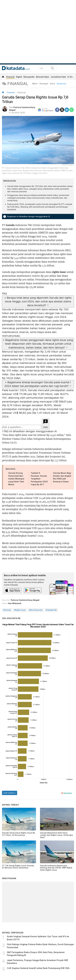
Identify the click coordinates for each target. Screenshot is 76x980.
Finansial (10, 77)
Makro (35, 84)
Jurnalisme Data (58, 77)
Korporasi (61, 84)
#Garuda (7, 610)
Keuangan (44, 84)
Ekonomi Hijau (43, 77)
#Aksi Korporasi (36, 610)
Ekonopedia (29, 77)
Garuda (10, 225)
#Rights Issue (20, 610)
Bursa (53, 84)
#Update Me (51, 610)
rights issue (59, 272)
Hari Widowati (15, 603)
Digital (19, 77)
